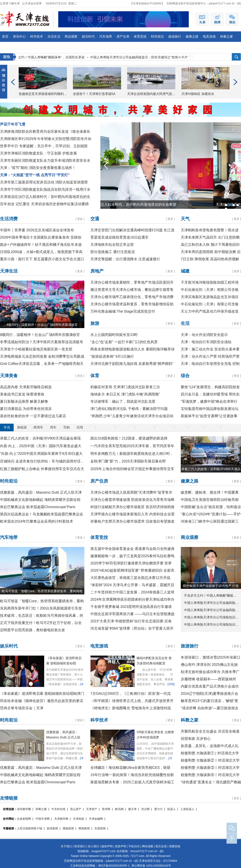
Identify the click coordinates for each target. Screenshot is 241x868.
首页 (5, 37)
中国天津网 (43, 819)
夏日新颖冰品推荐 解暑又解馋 (24, 402)
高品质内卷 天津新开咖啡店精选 (26, 387)
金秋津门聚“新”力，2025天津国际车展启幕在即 (128, 461)
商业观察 (71, 37)
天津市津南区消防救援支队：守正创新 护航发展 (38, 153)
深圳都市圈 (24, 809)
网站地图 (148, 846)
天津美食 (9, 376)
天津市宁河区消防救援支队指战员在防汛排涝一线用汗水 (45, 189)
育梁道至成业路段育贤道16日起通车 (119, 237)
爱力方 (158, 809)
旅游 (95, 323)
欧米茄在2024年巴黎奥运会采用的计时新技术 (37, 521)
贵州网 (106, 809)
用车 (53, 427)
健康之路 (192, 37)
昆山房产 (76, 809)
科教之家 (227, 37)
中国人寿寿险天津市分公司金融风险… (211, 603)
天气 (185, 219)
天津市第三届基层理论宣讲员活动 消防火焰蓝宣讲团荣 (44, 182)
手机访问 (134, 846)
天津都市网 (61, 819)
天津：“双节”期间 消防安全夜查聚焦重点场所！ (38, 168)
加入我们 (93, 846)
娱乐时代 (88, 37)
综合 (185, 376)
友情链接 (9, 798)
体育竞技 (140, 37)
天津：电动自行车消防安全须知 (206, 342)
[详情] (171, 684)
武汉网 (145, 809)
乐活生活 (54, 37)
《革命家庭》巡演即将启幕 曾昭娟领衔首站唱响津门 (42, 694)
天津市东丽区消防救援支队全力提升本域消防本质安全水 (45, 161)
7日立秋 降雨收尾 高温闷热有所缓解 (210, 259)
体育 (95, 376)
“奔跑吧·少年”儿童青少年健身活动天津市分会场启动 (132, 416)
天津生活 (9, 271)
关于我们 (66, 846)
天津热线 (79, 819)
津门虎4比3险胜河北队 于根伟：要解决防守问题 (129, 409)
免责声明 (120, 846)
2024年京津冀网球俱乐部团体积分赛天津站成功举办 (132, 599)
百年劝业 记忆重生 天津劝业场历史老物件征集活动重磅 (44, 204)
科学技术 (37, 37)
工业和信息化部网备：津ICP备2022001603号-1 (100, 866)
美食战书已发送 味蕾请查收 (22, 394)
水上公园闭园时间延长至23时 (114, 335)
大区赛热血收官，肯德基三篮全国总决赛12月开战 (130, 578)
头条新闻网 (24, 819)
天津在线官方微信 (232, 19)
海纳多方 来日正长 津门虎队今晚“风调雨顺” (125, 394)
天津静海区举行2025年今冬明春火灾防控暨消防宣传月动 (46, 139)
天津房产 (92, 809)
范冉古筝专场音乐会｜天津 (22, 708)
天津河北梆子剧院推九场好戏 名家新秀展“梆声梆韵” (132, 364)
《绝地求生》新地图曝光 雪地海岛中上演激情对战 (131, 708)
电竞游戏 (209, 37)
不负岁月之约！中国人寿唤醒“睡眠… (210, 596)
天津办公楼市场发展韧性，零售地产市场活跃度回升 (132, 282)
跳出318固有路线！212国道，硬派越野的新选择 (129, 438)
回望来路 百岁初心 (196, 739)
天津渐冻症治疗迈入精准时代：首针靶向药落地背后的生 (45, 197)
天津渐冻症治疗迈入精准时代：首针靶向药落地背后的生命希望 (153, 205)
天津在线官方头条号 (202, 19)
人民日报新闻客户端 (30, 828)
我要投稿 (175, 846)
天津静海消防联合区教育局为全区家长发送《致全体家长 (45, 132)
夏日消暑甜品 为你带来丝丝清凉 (26, 409)
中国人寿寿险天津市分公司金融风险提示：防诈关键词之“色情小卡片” (140, 57)
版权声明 (107, 846)
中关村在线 (58, 809)
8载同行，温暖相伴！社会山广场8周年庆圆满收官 (42, 325)
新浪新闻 (52, 828)
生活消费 (9, 219)
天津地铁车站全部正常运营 (112, 245)
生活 (185, 323)
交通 (95, 219)
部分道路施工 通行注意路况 (113, 252)
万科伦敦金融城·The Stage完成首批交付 (123, 311)
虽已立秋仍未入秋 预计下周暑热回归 (210, 245)
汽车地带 (106, 37)
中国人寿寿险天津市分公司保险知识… (211, 617)
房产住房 (123, 37)
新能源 (22, 427)
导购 (66, 427)
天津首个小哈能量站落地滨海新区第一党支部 (36, 349)
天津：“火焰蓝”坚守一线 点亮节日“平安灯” (35, 175)
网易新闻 (84, 828)
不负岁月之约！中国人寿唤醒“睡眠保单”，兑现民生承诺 (46, 57)
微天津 (132, 809)
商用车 (38, 427)
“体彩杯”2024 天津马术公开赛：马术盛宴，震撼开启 (132, 585)
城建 (185, 271)
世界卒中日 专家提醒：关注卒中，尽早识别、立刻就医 (44, 146)
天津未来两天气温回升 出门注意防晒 (210, 237)
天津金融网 (96, 819)
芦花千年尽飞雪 (13, 124)
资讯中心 (19, 37)
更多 (80, 219)
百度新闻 (100, 828)
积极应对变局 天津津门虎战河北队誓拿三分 (125, 387)
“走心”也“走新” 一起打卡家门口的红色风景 (124, 342)
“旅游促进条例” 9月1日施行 (112, 356)
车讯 (7, 427)
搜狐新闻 (68, 828)
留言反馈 (161, 846)
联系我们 (80, 846)
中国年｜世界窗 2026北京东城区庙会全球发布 (37, 230)
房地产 (97, 271)
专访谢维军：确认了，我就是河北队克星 (123, 402)
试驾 (80, 427)
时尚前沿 (157, 37)
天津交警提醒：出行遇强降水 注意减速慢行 (125, 259)
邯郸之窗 (41, 809)
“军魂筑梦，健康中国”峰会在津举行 (209, 402)
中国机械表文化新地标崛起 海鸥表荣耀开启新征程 (40, 500)
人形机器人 (187, 809)
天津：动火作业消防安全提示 (204, 335)
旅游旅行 (175, 37)
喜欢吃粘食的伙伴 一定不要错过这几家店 (33, 416)
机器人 (172, 809)
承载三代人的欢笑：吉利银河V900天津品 (211, 469)
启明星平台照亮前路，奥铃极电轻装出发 (33, 630)
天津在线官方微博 (217, 19)
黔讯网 (119, 809)
